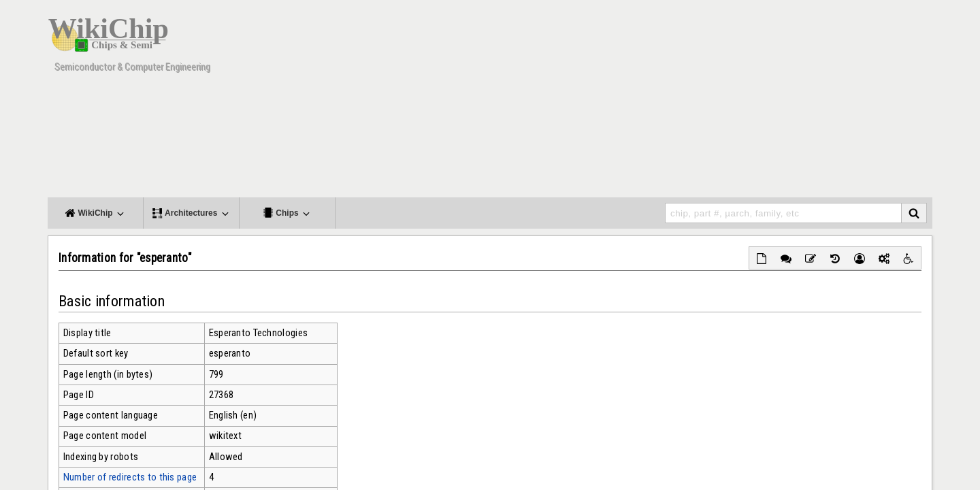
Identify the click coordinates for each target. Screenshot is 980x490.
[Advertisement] (684, 102)
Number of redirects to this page (130, 477)
